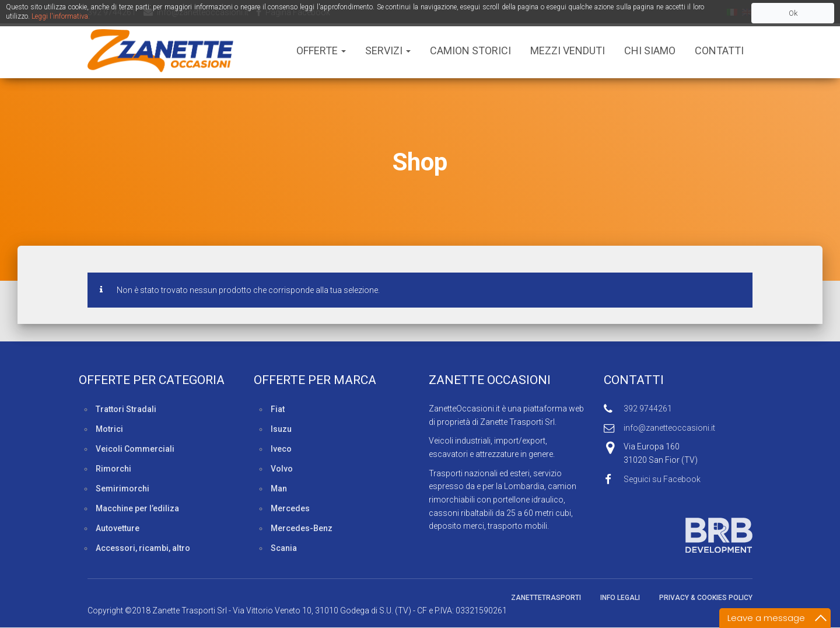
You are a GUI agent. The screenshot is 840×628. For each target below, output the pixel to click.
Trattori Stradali (126, 409)
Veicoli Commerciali (135, 449)
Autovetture (118, 528)
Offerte (321, 50)
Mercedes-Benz (302, 528)
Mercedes (290, 508)
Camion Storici (470, 50)
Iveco (281, 449)
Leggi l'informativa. (61, 16)
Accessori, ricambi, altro (143, 548)
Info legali (620, 598)
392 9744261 (648, 409)
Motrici (109, 429)
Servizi (388, 50)
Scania (284, 548)
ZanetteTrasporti (546, 598)
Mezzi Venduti (568, 50)
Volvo (282, 469)
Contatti (719, 50)
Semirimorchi (123, 489)
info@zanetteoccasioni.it (669, 428)
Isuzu (281, 429)
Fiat (278, 409)
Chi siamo (650, 50)
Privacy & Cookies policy (706, 598)
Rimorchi (113, 469)
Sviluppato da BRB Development (678, 535)
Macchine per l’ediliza (137, 508)
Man (279, 489)
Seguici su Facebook (662, 479)
